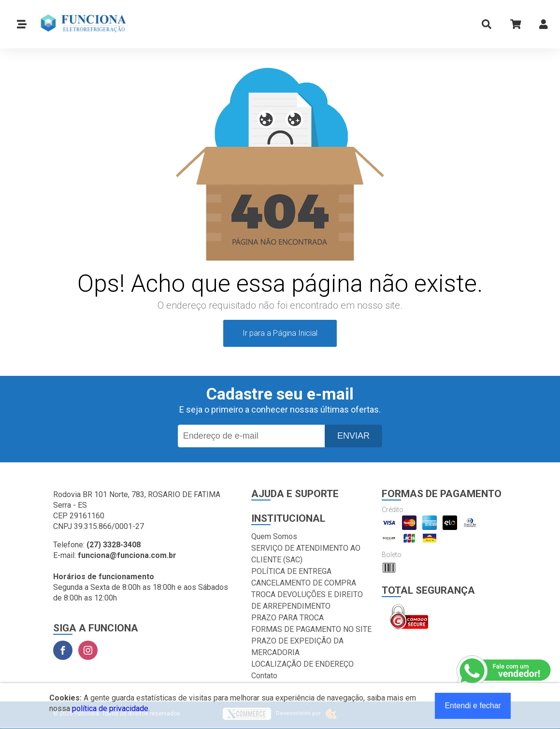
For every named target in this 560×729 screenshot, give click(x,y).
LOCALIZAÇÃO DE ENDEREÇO (302, 664)
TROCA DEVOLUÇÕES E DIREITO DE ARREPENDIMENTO (307, 600)
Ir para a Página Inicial (280, 333)
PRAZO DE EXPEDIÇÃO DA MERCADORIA (297, 647)
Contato (264, 676)
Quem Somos (274, 536)
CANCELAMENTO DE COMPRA (304, 583)
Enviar (353, 436)
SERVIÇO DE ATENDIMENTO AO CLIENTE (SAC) (306, 554)
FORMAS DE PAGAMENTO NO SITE (311, 629)
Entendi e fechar (473, 706)
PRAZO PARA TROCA (287, 618)
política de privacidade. (111, 708)
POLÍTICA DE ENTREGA (291, 571)
